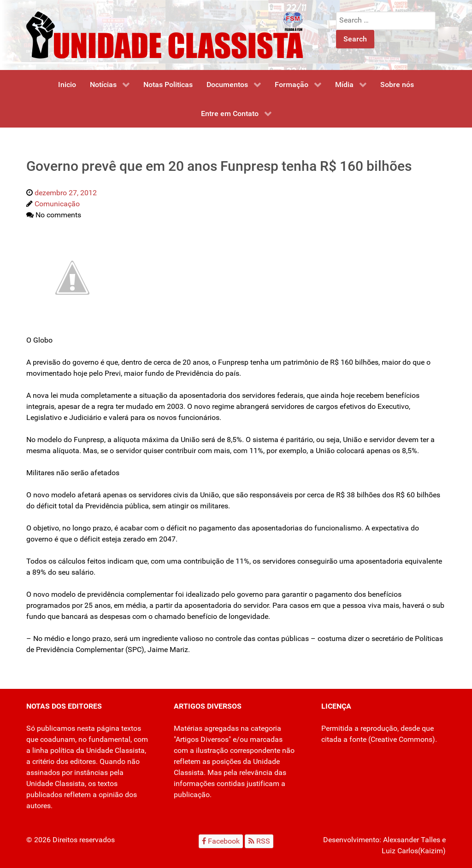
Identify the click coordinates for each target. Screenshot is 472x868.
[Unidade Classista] (165, 34)
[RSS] (259, 841)
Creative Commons (401, 739)
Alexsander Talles (412, 840)
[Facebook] (221, 841)
